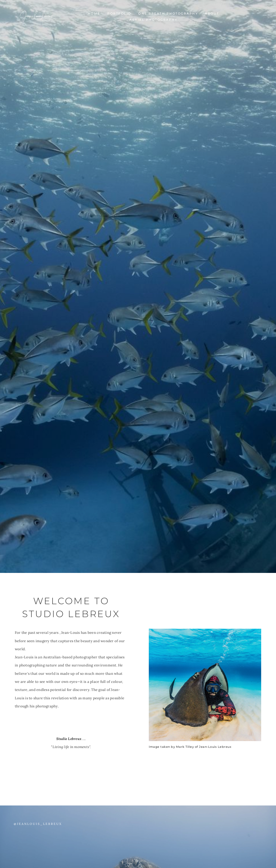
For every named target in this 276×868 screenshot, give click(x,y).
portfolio (119, 13)
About (212, 13)
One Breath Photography (168, 13)
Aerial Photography (153, 20)
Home (94, 13)
